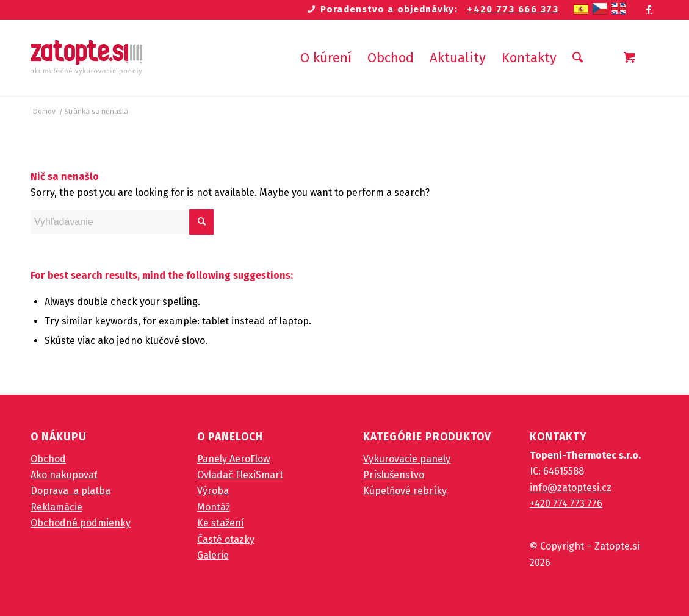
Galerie (213, 555)
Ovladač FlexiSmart (240, 475)
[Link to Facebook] (649, 9)
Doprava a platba (70, 491)
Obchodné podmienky (81, 523)
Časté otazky (226, 539)
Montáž (214, 507)
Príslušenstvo (394, 475)
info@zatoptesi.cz (571, 488)
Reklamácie (56, 507)
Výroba (213, 491)
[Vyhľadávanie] (578, 58)
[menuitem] (326, 58)
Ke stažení (221, 523)
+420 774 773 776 (566, 503)
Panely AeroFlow (233, 459)
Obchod (48, 459)
